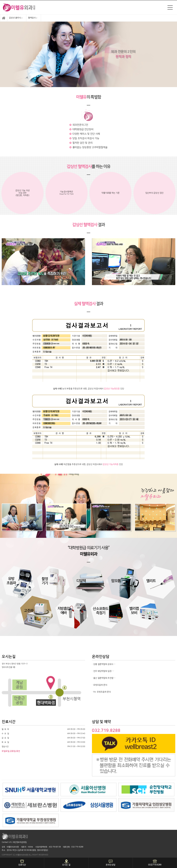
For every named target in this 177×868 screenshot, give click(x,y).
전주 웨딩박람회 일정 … (104, 671)
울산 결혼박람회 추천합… (104, 678)
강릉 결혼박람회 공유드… (104, 664)
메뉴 (170, 7)
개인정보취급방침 (20, 842)
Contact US (6, 842)
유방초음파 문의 (100, 685)
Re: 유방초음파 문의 (102, 692)
